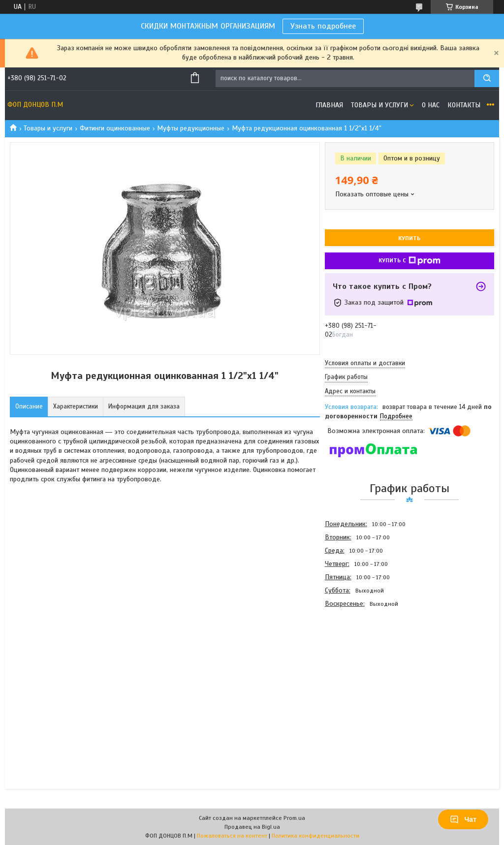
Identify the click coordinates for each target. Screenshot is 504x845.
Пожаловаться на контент (232, 836)
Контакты (464, 105)
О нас (431, 105)
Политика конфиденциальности (315, 836)
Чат (463, 819)
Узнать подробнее (323, 26)
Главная (329, 105)
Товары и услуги (379, 105)
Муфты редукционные (191, 128)
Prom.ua (294, 818)
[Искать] (487, 78)
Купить (409, 238)
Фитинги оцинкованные (115, 128)
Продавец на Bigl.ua (252, 827)
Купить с (409, 261)
